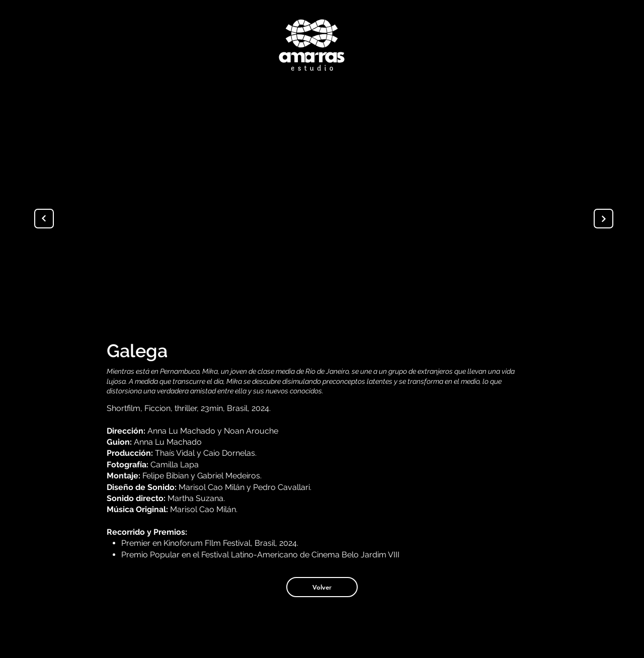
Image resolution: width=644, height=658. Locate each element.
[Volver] (322, 587)
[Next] (603, 219)
